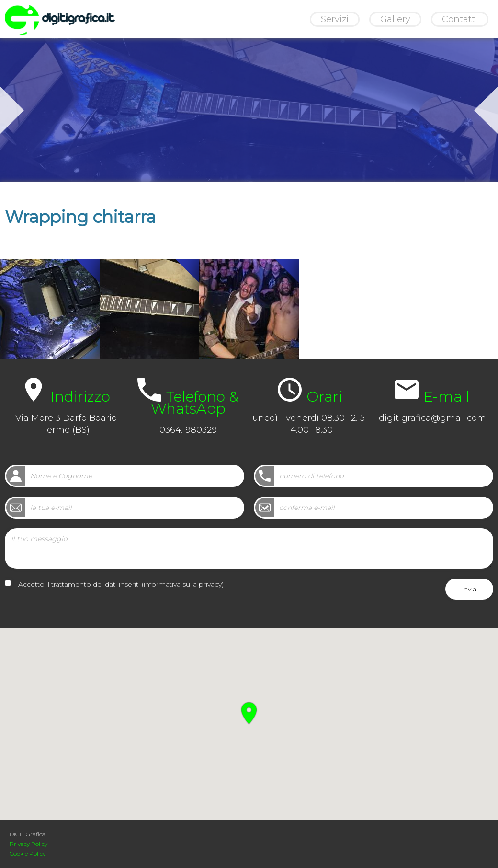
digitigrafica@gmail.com (432, 418)
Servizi (335, 19)
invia (469, 589)
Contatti (460, 19)
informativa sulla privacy (183, 584)
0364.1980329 (188, 430)
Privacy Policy (28, 844)
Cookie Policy (28, 853)
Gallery (395, 19)
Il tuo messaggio (249, 549)
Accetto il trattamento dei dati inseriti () (121, 584)
